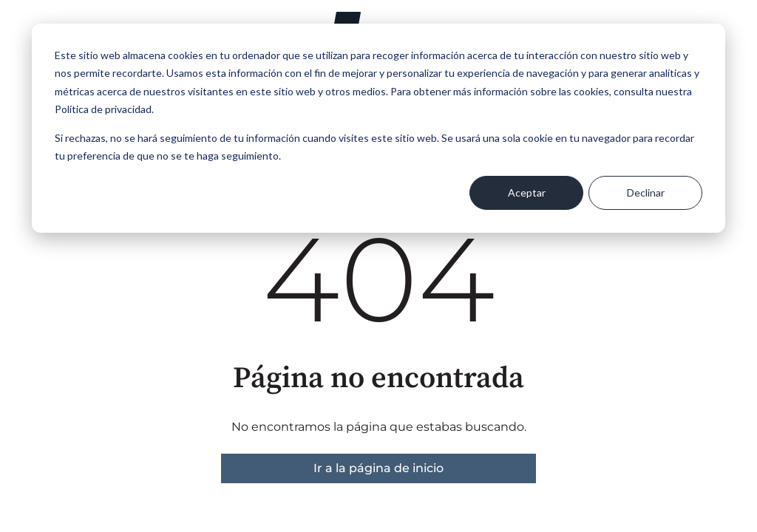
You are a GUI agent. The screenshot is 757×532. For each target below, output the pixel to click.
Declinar (646, 192)
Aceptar (527, 192)
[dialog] (378, 128)
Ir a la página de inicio (378, 468)
